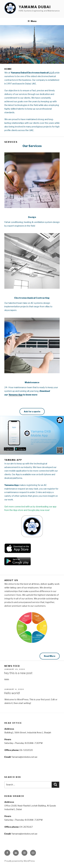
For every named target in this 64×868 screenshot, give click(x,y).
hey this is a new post (18, 673)
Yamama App (15, 395)
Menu (32, 21)
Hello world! (12, 693)
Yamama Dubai (35, 7)
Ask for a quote (32, 411)
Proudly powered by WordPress (20, 861)
